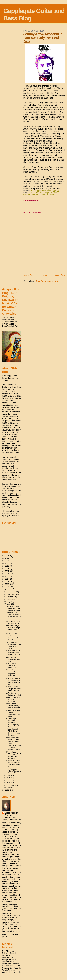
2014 (7, 579)
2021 (7, 561)
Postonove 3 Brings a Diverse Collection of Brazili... (14, 637)
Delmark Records (9, 953)
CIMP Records (8, 951)
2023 (7, 556)
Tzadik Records (9, 970)
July (9, 604)
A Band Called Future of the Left (14, 694)
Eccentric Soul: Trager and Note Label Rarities (14, 689)
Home (45, 275)
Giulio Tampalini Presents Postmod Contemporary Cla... (13, 723)
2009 (7, 790)
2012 (7, 584)
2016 (7, 574)
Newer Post (29, 275)
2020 (7, 563)
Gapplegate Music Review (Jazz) (10, 323)
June (9, 775)
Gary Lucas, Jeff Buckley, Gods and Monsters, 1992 (13, 740)
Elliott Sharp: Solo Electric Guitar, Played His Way (13, 653)
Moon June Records (10, 964)
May (9, 778)
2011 (7, 587)
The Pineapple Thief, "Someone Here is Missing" (14, 771)
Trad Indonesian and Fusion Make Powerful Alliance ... (14, 616)
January (10, 787)
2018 (7, 569)
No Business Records (11, 966)
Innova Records (9, 957)
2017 (7, 571)
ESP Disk (6, 955)
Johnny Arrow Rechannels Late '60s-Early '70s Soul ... (14, 645)
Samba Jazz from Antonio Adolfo (13, 622)
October (10, 597)
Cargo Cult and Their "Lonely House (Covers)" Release (14, 732)
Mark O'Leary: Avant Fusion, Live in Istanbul (13, 706)
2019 (7, 566)
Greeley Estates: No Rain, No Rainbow (14, 699)
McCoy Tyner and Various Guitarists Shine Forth (13, 713)
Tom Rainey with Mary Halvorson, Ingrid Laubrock (14, 608)
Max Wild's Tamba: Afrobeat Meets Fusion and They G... (14, 681)
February (11, 785)
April (9, 780)
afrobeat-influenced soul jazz (40, 193)
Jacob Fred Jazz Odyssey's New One (13, 659)
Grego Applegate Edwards (12, 814)
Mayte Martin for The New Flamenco (13, 665)
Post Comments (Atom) (47, 281)
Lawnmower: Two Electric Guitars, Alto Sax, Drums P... (14, 764)
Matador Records (9, 962)
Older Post (60, 275)
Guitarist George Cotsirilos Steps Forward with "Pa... (13, 629)
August (10, 602)
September (12, 599)
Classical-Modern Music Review (9, 319)
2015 (7, 576)
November (11, 594)
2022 (7, 558)
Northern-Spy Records (11, 968)
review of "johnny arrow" (40, 194)
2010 (7, 589)
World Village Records (11, 972)
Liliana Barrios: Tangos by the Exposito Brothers (13, 673)
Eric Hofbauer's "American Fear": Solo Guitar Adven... (14, 755)
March (10, 783)
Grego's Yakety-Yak (10, 326)
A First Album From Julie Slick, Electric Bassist (14, 748)
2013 (7, 582)
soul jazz (53, 194)
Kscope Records (9, 959)
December (11, 592)
